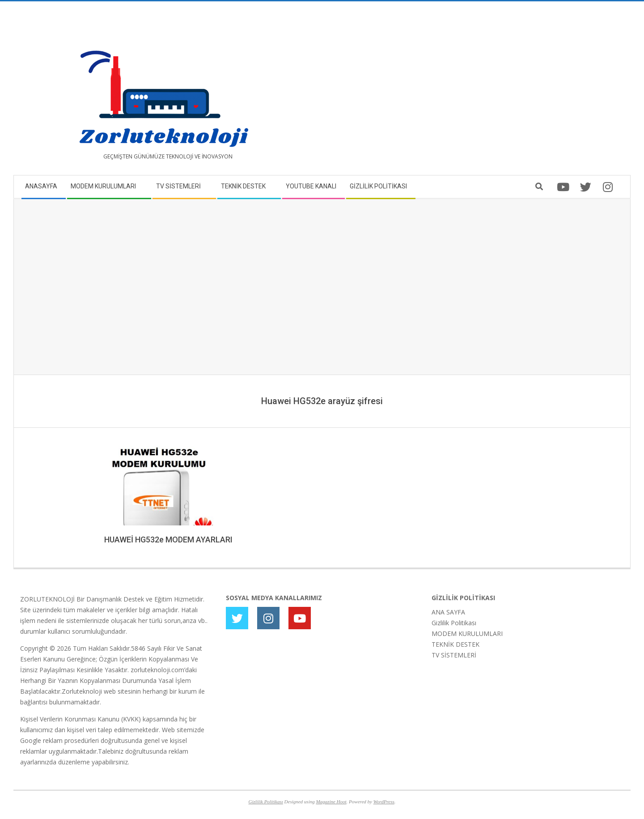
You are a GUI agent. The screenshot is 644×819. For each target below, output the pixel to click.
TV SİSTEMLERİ (454, 655)
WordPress (384, 802)
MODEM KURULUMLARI (467, 633)
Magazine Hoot (331, 802)
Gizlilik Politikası (454, 623)
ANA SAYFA (448, 612)
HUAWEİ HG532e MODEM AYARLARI (168, 540)
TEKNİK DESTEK (455, 644)
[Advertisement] (473, 92)
